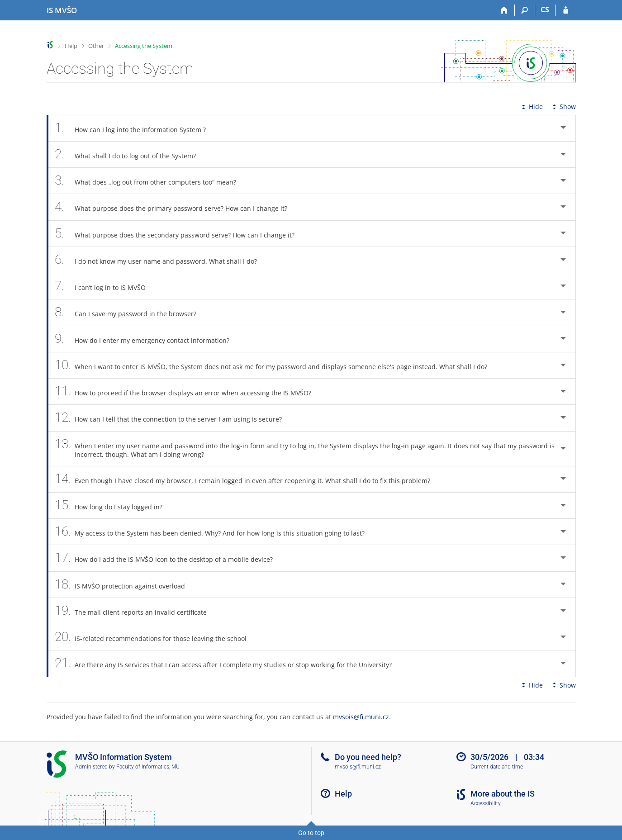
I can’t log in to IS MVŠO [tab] (105, 286)
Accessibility (486, 803)
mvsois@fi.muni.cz (361, 717)
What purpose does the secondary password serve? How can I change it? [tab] (180, 234)
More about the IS (503, 794)
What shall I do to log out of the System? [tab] (131, 154)
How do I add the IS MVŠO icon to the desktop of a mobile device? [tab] (169, 558)
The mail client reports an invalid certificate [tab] (136, 611)
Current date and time (497, 767)
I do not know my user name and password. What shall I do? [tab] (161, 260)
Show (563, 107)
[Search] (525, 10)
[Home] (505, 10)
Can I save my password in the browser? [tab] (131, 312)
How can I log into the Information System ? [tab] (135, 128)
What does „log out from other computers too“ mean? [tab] (151, 181)
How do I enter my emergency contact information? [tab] (147, 339)
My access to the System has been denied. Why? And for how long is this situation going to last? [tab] (215, 532)
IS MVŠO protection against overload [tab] (125, 585)
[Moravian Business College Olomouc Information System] (62, 10)
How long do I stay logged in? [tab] (114, 505)
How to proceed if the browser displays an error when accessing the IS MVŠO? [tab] (188, 392)
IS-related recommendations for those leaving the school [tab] (156, 637)
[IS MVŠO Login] (566, 10)
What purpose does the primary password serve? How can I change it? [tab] (176, 207)
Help (71, 46)
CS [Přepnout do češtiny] (545, 9)
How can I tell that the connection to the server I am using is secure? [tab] (173, 418)
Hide (531, 107)
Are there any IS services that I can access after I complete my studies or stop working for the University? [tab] (228, 663)
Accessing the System (144, 46)
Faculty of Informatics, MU (148, 767)
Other (96, 46)
